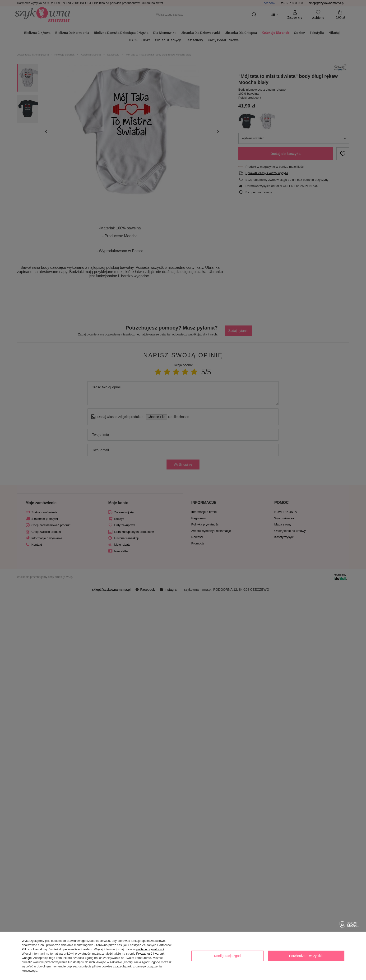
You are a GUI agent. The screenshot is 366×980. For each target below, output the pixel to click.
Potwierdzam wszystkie (306, 956)
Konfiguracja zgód (227, 956)
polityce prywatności (150, 949)
